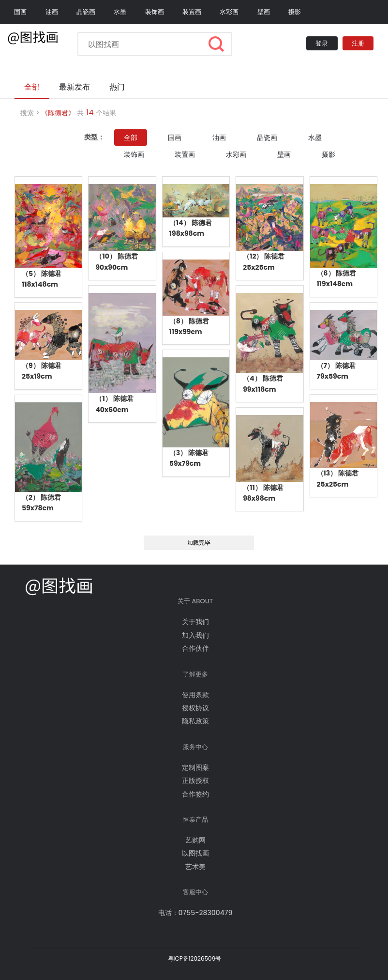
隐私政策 (195, 721)
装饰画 (155, 12)
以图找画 (195, 853)
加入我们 (195, 635)
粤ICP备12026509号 (195, 958)
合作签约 (195, 794)
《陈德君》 (58, 113)
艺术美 (195, 867)
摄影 (295, 12)
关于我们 (195, 622)
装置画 (192, 12)
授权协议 (195, 708)
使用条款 (195, 695)
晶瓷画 (86, 12)
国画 (20, 12)
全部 (131, 138)
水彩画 (229, 12)
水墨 (120, 12)
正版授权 (195, 781)
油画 (52, 12)
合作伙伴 (195, 648)
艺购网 (195, 840)
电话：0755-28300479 (195, 913)
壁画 (264, 12)
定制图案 (195, 767)
